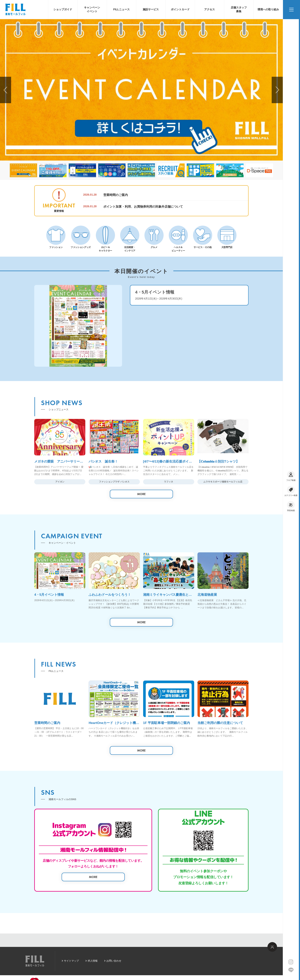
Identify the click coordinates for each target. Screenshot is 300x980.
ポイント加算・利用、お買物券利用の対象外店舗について (143, 206)
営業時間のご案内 (116, 195)
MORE (141, 494)
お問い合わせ (114, 961)
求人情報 (93, 961)
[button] (277, 90)
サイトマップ (71, 961)
